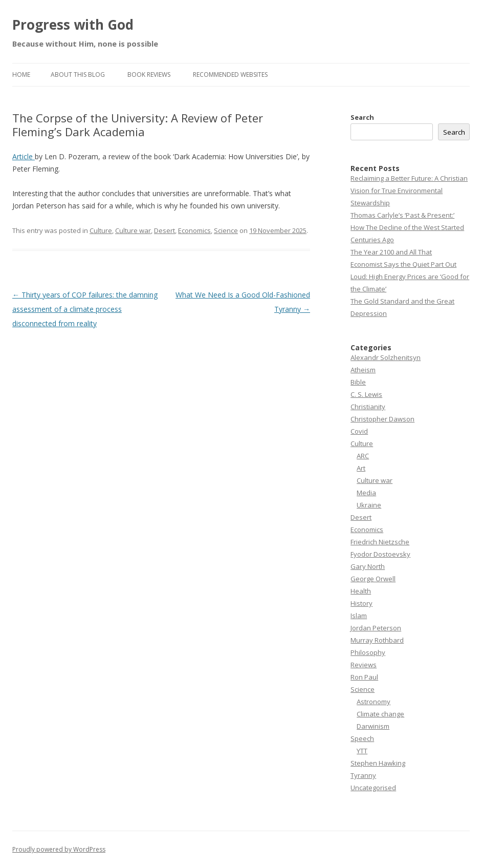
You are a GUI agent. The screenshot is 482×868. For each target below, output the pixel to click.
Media (366, 493)
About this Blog (78, 75)
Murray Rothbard (377, 640)
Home (21, 75)
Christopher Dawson (382, 419)
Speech (362, 738)
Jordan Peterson (376, 628)
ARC (363, 456)
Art (361, 468)
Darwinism (373, 726)
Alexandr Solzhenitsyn (386, 357)
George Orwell (373, 579)
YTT (362, 751)
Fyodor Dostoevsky (380, 554)
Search (362, 117)
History (361, 603)
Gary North (368, 566)
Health (361, 591)
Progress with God (73, 25)
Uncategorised (373, 788)
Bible (358, 382)
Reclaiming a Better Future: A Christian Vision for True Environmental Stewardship (409, 190)
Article (24, 156)
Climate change (380, 714)
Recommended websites (230, 75)
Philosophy (368, 652)
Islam (359, 616)
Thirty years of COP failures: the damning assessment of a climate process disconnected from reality (85, 309)
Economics (194, 230)
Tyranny (363, 775)
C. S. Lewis (366, 394)
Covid (359, 431)
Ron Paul (364, 677)
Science (226, 230)
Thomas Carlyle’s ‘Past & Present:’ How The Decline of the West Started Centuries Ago (407, 227)
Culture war (133, 230)
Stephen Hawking (378, 763)
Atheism (363, 370)
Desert (165, 230)
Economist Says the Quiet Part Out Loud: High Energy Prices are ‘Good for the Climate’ (410, 277)
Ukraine (369, 505)
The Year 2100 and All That (391, 252)
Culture (101, 230)
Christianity (368, 407)
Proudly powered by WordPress (59, 849)
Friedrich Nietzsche (380, 542)
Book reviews (149, 75)
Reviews (364, 665)
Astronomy (374, 702)
